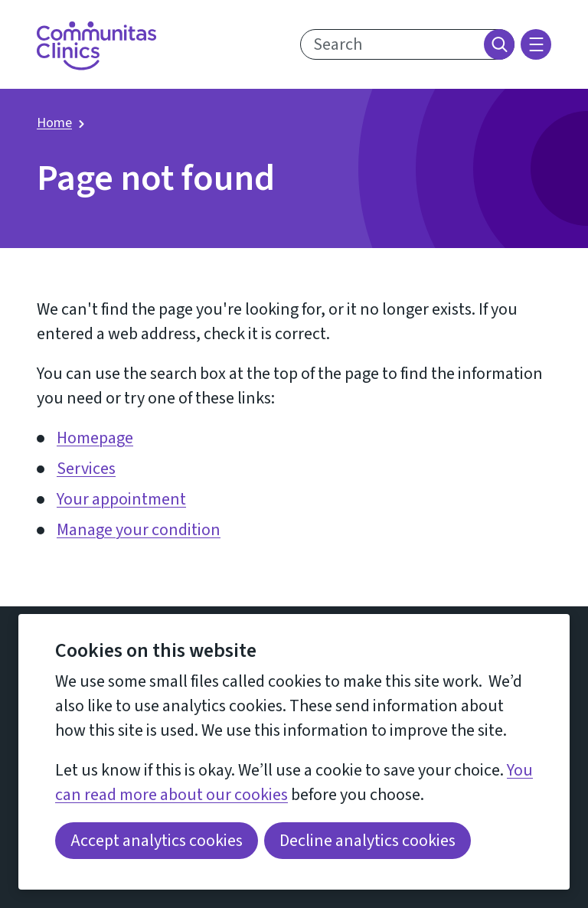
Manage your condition (139, 530)
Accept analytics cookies (157, 841)
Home (54, 123)
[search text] (407, 44)
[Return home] (96, 46)
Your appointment (121, 499)
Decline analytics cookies (367, 841)
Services (86, 469)
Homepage (95, 438)
